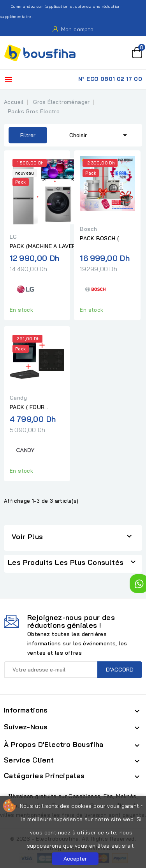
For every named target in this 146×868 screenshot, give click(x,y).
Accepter (75, 859)
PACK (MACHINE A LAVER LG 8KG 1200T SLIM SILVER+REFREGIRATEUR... (45, 246)
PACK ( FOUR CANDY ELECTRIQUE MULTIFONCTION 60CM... (37, 407)
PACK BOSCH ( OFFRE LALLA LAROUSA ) (99, 239)
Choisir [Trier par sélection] (99, 134)
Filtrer (22, 135)
